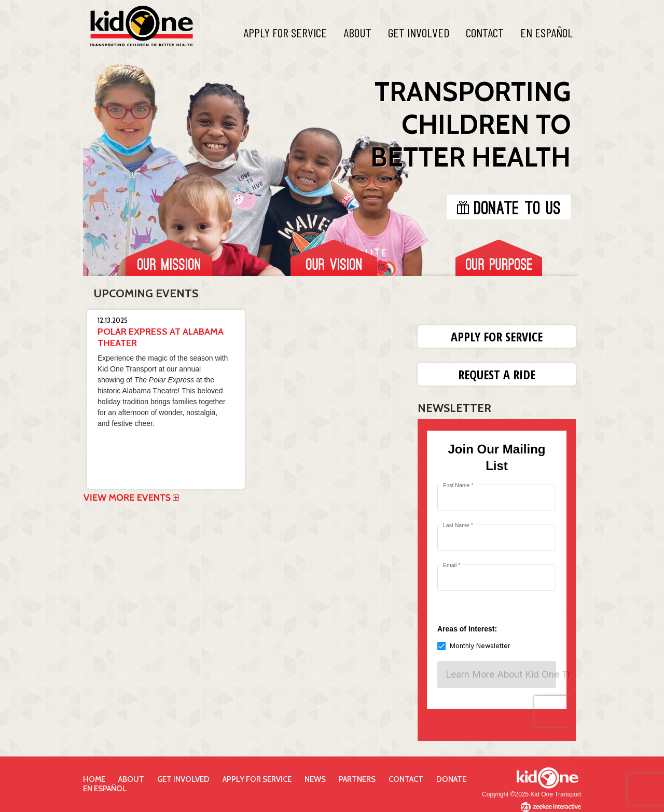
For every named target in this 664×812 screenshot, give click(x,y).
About (357, 32)
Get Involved (419, 32)
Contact (485, 32)
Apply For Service (285, 32)
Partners (357, 779)
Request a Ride (497, 374)
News (315, 779)
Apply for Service (497, 336)
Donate (451, 779)
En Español (547, 32)
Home (94, 779)
